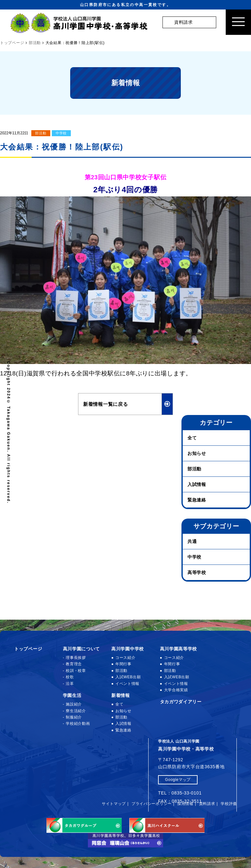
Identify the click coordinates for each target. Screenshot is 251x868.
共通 (192, 541)
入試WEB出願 (128, 677)
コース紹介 (125, 658)
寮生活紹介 (76, 711)
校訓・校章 (76, 671)
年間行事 (123, 664)
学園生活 (72, 695)
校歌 (70, 677)
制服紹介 (74, 717)
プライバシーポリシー (152, 804)
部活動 (41, 133)
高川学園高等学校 (179, 649)
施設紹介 (74, 704)
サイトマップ (114, 804)
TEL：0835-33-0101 (180, 793)
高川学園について (82, 649)
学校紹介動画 (78, 724)
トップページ (28, 649)
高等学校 (197, 572)
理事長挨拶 (76, 658)
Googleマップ (178, 780)
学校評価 (229, 804)
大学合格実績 (176, 690)
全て (192, 438)
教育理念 (74, 664)
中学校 (61, 133)
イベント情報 (127, 684)
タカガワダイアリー (181, 702)
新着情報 (121, 695)
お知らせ (197, 453)
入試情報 (197, 484)
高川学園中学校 (128, 649)
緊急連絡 (197, 500)
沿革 (70, 684)
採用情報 (185, 804)
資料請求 (207, 804)
